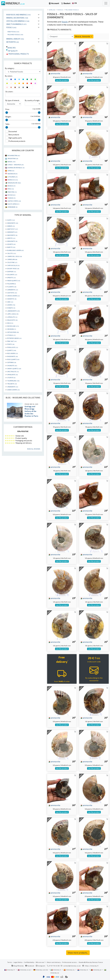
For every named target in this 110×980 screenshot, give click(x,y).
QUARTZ (12, 350)
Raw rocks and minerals (18, 15)
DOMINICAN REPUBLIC (16, 168)
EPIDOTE (11, 277)
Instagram (41, 966)
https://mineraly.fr (92, 966)
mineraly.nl (83, 970)
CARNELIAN (12, 259)
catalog (52, 10)
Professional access (70, 962)
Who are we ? (40, 962)
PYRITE (11, 344)
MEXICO (12, 186)
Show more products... (78, 953)
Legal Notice (18, 962)
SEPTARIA (12, 362)
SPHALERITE (12, 375)
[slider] (7, 113)
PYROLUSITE (13, 347)
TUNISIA (12, 198)
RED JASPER (12, 353)
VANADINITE (13, 387)
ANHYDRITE (12, 235)
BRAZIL (12, 162)
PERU (11, 189)
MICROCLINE (13, 326)
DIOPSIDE (12, 271)
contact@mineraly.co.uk (72, 966)
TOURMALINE (13, 381)
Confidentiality (29, 962)
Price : (8, 109)
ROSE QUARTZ (13, 359)
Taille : (8, 124)
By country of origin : (33, 100)
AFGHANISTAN (14, 155)
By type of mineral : (13, 100)
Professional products (18, 54)
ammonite (54, 73)
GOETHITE (12, 293)
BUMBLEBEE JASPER (15, 250)
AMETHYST (12, 229)
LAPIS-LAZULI (13, 314)
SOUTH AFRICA (13, 204)
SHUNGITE (12, 365)
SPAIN (11, 171)
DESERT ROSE (13, 268)
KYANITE (11, 308)
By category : (10, 68)
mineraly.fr (10, 970)
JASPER (11, 305)
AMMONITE (12, 232)
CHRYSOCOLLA (13, 265)
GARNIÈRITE (13, 290)
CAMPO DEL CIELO (14, 256)
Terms (10, 962)
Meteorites (13, 42)
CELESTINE (12, 262)
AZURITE (11, 244)
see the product (62, 80)
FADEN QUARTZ (14, 281)
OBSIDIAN (12, 329)
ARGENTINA (13, 158)
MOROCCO (13, 180)
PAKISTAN (12, 192)
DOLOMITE (12, 274)
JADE (10, 302)
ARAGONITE (12, 241)
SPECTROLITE (13, 371)
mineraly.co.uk (24, 970)
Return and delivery (54, 962)
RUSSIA (12, 195)
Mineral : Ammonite (84, 36)
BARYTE (11, 247)
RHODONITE (12, 356)
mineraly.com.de (41, 970)
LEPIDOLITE (12, 317)
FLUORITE (12, 287)
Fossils (11, 27)
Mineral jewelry (15, 39)
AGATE (11, 220)
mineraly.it (56, 970)
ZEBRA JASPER (13, 390)
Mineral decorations (17, 18)
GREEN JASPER (13, 296)
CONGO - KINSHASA (16, 165)
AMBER (11, 226)
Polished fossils (15, 34)
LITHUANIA (13, 177)
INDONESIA (13, 174)
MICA (10, 323)
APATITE (11, 238)
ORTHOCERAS (13, 332)
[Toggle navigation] (106, 3)
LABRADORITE (13, 311)
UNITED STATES (14, 201)
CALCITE (12, 253)
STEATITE (11, 378)
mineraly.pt (96, 970)
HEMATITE (12, 299)
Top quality (12, 51)
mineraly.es (69, 970)
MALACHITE (12, 320)
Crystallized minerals (18, 21)
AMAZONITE (13, 223)
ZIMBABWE (13, 207)
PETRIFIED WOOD (14, 338)
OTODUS (11, 335)
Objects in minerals (16, 24)
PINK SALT (12, 341)
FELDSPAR (11, 284)
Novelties (11, 48)
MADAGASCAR (14, 183)
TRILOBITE (12, 384)
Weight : (8, 117)
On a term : (9, 92)
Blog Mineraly (18, 966)
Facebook (30, 966)
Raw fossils (13, 32)
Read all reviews (34, 449)
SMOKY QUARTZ (14, 368)
